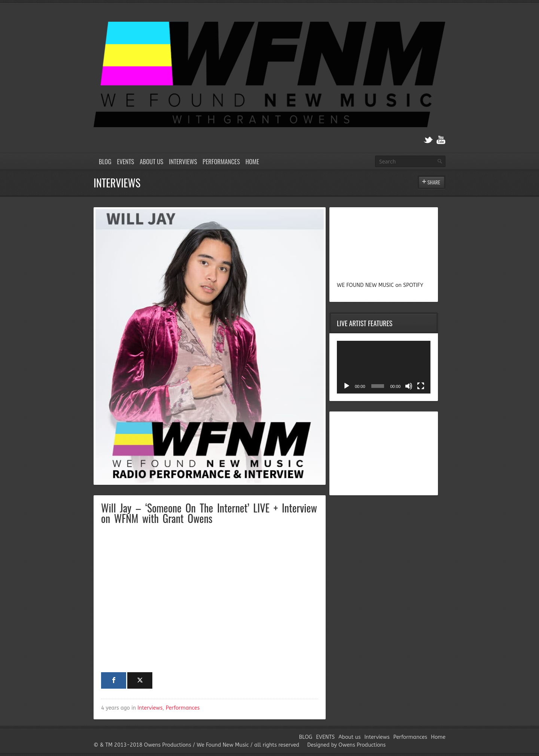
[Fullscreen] (421, 386)
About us (151, 161)
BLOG (105, 161)
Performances (221, 161)
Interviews (183, 161)
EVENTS (125, 161)
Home (252, 161)
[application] (384, 367)
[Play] (347, 386)
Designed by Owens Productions (347, 745)
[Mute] (409, 386)
